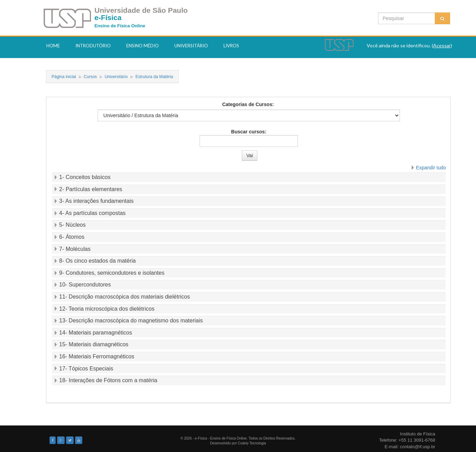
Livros (231, 46)
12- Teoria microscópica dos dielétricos (107, 309)
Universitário (191, 46)
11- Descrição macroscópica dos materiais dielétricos (125, 297)
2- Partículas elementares (91, 189)
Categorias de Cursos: (248, 104)
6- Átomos (72, 237)
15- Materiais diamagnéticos (94, 344)
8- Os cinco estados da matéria (97, 261)
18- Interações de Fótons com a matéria (108, 380)
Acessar (442, 45)
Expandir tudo (431, 168)
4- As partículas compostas (92, 213)
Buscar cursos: (249, 132)
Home (53, 46)
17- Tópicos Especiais (86, 369)
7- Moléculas (75, 249)
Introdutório (93, 46)
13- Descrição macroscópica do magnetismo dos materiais (131, 321)
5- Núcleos (72, 225)
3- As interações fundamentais (96, 201)
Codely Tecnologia (252, 443)
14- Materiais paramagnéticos (96, 333)
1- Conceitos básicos (85, 177)
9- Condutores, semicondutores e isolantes (112, 273)
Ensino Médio (143, 46)
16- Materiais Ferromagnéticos (97, 356)
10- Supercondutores (85, 285)
